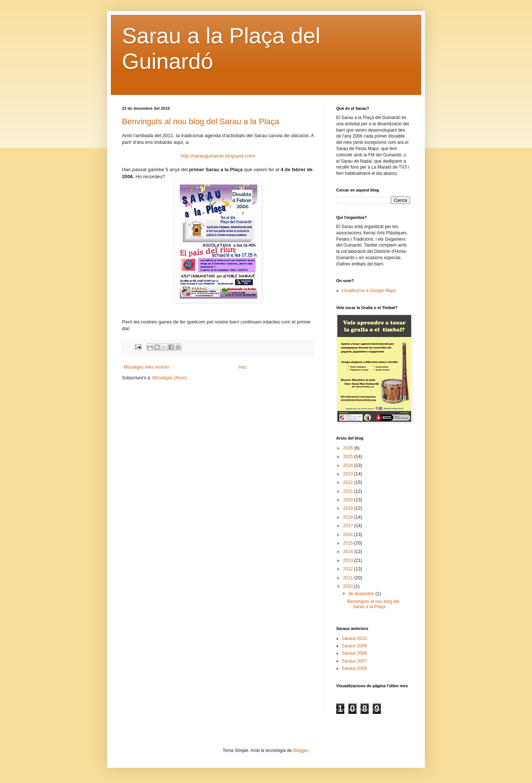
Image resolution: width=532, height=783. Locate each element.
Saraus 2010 (354, 638)
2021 (349, 491)
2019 (349, 508)
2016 (349, 535)
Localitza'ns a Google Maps (369, 291)
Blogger (301, 750)
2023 (349, 474)
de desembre (362, 594)
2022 (349, 482)
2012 (349, 569)
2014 (349, 552)
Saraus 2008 (354, 653)
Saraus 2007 (354, 661)
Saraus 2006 (354, 668)
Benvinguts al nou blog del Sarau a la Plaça (201, 121)
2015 (349, 543)
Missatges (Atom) (169, 378)
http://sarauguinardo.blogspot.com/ (218, 156)
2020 (349, 500)
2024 (349, 465)
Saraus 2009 (354, 646)
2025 (349, 457)
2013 (349, 560)
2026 (349, 448)
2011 (349, 578)
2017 (349, 526)
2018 (349, 517)
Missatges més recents (146, 367)
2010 (349, 586)
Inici (243, 367)
